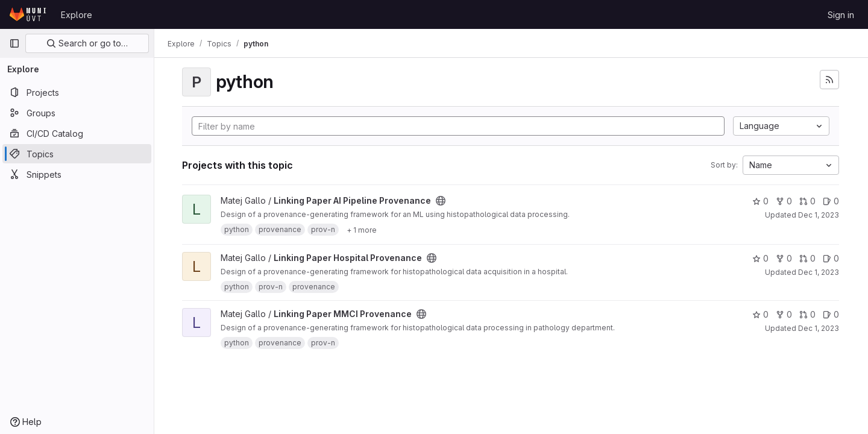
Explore (77, 15)
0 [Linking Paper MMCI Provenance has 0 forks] (784, 314)
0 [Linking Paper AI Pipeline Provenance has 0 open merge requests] (807, 201)
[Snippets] (77, 174)
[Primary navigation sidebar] (14, 43)
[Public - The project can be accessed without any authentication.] (442, 201)
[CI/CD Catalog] (77, 133)
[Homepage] (29, 14)
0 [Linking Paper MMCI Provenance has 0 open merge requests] (807, 314)
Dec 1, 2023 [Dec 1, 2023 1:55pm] (819, 328)
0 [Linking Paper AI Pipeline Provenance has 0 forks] (784, 201)
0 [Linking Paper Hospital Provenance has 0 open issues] (831, 258)
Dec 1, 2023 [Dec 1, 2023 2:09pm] (819, 272)
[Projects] (77, 92)
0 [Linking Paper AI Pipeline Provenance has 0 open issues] (831, 201)
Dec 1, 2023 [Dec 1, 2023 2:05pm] (819, 215)
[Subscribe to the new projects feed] (829, 80)
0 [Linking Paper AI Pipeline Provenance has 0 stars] (760, 201)
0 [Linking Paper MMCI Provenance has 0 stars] (760, 314)
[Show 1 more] (363, 230)
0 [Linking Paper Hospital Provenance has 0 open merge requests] (807, 258)
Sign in (841, 15)
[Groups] (77, 113)
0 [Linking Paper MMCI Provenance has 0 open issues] (831, 314)
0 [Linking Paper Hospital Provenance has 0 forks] (784, 258)
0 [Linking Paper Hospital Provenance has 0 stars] (760, 258)
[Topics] (77, 154)
